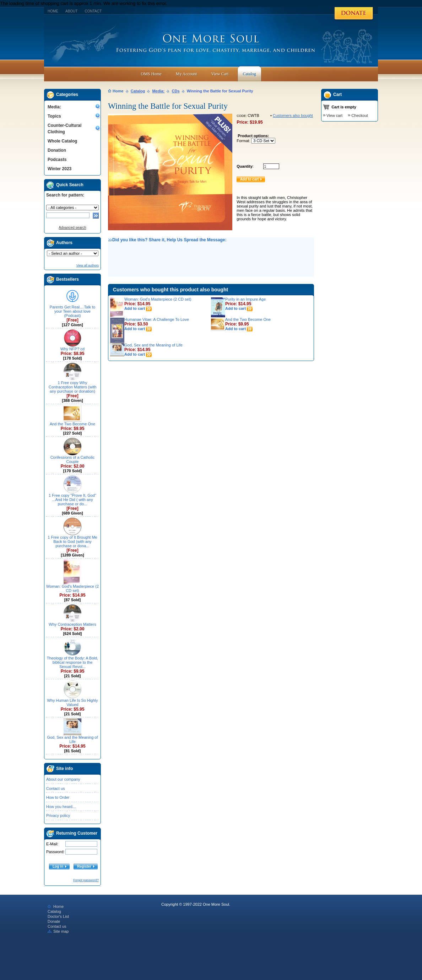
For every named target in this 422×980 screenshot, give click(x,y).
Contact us (56, 788)
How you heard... (61, 807)
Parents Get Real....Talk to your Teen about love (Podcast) (72, 311)
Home (53, 11)
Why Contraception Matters (72, 624)
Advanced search (72, 228)
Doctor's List (58, 916)
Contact (93, 11)
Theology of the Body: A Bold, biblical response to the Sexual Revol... (72, 662)
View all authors (88, 265)
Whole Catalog (62, 141)
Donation (57, 150)
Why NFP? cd (72, 349)
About (71, 11)
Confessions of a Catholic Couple (73, 459)
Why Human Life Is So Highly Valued (72, 702)
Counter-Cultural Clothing (64, 129)
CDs (176, 91)
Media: (54, 107)
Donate (54, 921)
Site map (58, 931)
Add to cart (138, 308)
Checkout (359, 115)
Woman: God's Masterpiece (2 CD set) (72, 588)
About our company (63, 779)
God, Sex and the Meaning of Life (72, 739)
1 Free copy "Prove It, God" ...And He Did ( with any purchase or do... (72, 500)
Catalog (138, 91)
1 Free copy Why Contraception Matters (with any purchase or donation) (73, 387)
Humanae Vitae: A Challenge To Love (157, 319)
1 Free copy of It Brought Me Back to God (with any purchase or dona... (72, 542)
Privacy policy (58, 815)
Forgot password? (86, 880)
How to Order (58, 797)
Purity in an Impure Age (245, 299)
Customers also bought (293, 115)
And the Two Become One (72, 424)
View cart (334, 115)
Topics (54, 116)
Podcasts (57, 160)
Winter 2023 (59, 169)
